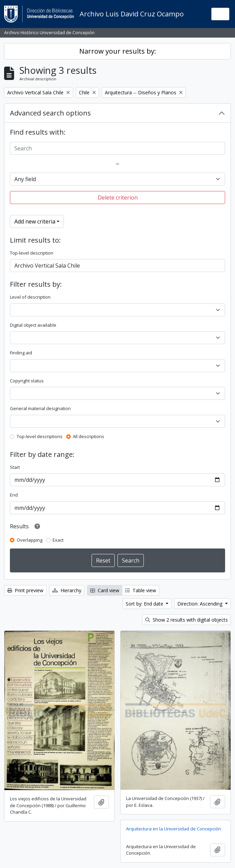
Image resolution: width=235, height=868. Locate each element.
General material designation (40, 408)
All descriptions (88, 436)
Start (15, 467)
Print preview (25, 590)
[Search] (117, 148)
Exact (58, 540)
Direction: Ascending (201, 604)
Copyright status (27, 381)
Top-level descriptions (40, 436)
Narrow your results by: (118, 51)
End (14, 495)
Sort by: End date (145, 604)
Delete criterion (118, 198)
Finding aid (21, 353)
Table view (141, 590)
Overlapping (30, 540)
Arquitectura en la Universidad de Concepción (174, 829)
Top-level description (32, 253)
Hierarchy (67, 590)
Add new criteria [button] (35, 221)
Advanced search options (50, 113)
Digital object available (33, 325)
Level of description (30, 297)
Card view (105, 590)
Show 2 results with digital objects (186, 620)
